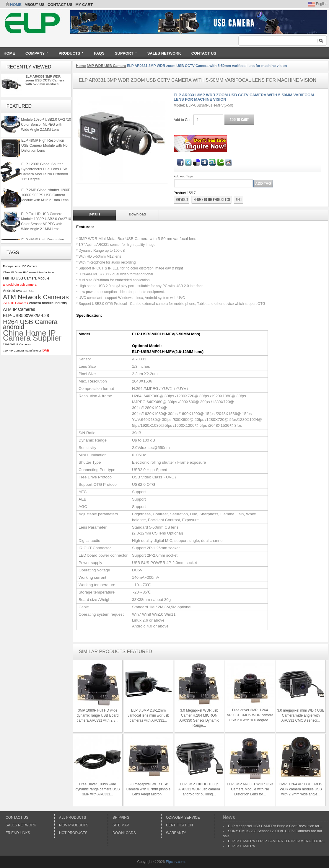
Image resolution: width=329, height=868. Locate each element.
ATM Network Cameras (36, 297)
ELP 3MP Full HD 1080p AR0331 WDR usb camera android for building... (199, 789)
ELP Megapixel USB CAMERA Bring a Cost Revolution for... (275, 826)
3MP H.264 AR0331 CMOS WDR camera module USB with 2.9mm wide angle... (301, 789)
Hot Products (73, 833)
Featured (19, 106)
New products (74, 825)
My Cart (84, 5)
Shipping (121, 818)
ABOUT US (35, 5)
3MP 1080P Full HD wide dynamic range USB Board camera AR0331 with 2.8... (97, 715)
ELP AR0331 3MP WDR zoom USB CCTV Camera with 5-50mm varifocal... (45, 80)
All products (73, 818)
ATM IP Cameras (19, 309)
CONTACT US (60, 5)
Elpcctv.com (175, 862)
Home (16, 5)
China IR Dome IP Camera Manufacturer (28, 272)
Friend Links (18, 833)
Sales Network (21, 825)
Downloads (124, 833)
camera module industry (48, 303)
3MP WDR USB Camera (106, 66)
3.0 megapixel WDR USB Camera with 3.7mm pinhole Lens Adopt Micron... (148, 789)
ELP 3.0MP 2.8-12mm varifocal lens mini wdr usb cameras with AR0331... (148, 715)
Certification (179, 825)
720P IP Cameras (16, 303)
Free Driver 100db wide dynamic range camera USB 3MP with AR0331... (97, 789)
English (318, 4)
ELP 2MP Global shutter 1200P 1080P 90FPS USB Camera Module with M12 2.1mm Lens (46, 196)
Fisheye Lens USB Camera (20, 266)
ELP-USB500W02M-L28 (26, 316)
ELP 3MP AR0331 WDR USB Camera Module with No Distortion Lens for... (250, 789)
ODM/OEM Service (183, 818)
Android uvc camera (19, 291)
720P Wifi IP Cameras (17, 344)
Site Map (121, 825)
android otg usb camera (20, 285)
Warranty (176, 833)
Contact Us (17, 818)
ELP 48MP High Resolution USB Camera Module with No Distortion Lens (44, 147)
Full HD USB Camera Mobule (26, 278)
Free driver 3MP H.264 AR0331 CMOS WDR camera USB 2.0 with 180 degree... (250, 715)
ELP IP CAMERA (242, 846)
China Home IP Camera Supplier (32, 336)
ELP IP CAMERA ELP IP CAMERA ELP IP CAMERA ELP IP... (276, 841)
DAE (46, 350)
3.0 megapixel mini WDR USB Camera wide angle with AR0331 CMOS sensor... (301, 715)
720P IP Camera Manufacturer (22, 350)
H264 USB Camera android (30, 324)
